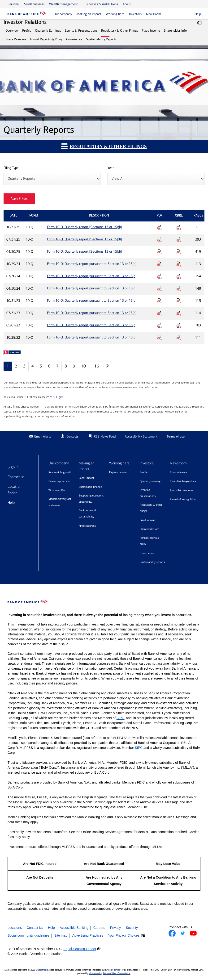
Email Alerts (40, 436)
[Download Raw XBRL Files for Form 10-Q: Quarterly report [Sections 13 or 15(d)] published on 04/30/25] (179, 252)
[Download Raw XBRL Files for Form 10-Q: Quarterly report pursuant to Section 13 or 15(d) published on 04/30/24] (179, 288)
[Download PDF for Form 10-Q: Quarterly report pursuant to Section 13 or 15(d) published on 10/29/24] (160, 264)
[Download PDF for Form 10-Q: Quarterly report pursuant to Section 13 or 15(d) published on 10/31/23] (160, 301)
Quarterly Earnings (48, 31)
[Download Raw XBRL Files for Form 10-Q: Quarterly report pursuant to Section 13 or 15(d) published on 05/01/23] (179, 325)
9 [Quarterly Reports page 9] (74, 366)
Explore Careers (118, 472)
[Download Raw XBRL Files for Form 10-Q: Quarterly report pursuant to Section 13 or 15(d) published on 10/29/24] (179, 264)
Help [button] (198, 14)
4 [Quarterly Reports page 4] (33, 366)
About (127, 4)
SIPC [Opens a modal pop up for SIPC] (120, 718)
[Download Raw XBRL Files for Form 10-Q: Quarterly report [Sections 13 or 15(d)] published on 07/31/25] (179, 239)
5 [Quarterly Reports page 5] (41, 366)
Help (11, 503)
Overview (12, 31)
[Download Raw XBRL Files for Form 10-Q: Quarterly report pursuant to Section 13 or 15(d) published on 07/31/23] (179, 313)
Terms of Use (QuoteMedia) (117, 973)
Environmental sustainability (87, 514)
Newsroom (154, 14)
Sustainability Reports (101, 39)
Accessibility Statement (141, 436)
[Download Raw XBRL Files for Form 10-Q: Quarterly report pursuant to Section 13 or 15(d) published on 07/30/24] (179, 276)
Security (132, 928)
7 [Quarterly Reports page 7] (57, 366)
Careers (99, 928)
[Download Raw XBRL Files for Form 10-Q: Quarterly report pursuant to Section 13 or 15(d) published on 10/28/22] (179, 338)
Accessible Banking (74, 928)
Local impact (86, 478)
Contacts (72, 436)
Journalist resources (182, 490)
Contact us (16, 477)
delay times (114, 970)
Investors (135, 14)
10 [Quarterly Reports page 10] (83, 366)
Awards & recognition (183, 499)
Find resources (87, 526)
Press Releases (16, 39)
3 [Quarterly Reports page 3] (24, 366)
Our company (63, 14)
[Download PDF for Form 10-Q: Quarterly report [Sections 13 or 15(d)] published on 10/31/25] (160, 227)
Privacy (116, 928)
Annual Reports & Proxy (46, 39)
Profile (27, 31)
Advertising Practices (88, 935)
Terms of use (176, 436)
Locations (15, 928)
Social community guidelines (28, 935)
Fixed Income (151, 31)
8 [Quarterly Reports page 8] (66, 366)
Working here (115, 14)
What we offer (57, 490)
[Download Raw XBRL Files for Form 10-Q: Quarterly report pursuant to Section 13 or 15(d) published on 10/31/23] (179, 301)
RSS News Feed (105, 436)
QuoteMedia (42, 970)
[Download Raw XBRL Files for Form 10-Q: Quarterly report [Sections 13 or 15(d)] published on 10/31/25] (179, 227)
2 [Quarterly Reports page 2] (16, 366)
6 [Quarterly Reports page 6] (49, 366)
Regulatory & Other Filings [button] (104, 146)
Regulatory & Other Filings (120, 31)
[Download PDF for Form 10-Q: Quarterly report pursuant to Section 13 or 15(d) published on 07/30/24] (160, 276)
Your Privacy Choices (124, 935)
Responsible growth (60, 472)
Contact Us (35, 928)
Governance (74, 39)
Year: (111, 168)
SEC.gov (58, 397)
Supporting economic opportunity (91, 499)
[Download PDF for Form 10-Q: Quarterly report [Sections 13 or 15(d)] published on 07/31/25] (160, 239)
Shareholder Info (175, 31)
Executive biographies (183, 481)
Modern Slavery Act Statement (60, 502)
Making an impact (89, 14)
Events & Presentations (81, 31)
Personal (13, 4)
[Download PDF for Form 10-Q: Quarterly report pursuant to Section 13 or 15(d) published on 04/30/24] (160, 288)
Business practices (59, 481)
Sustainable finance (90, 487)
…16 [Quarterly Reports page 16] (95, 366)
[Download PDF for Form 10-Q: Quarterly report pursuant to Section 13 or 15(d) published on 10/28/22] (160, 338)
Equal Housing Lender (80, 949)
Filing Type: (11, 168)
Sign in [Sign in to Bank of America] (13, 467)
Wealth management (63, 4)
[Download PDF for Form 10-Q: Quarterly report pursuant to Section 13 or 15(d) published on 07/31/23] (160, 313)
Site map (61, 935)
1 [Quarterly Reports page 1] (8, 366)
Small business (34, 4)
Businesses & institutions (100, 4)
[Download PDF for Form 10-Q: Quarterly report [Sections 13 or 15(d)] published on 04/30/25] (160, 252)
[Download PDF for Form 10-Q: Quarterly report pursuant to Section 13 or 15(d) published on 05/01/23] (160, 325)
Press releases (178, 472)
